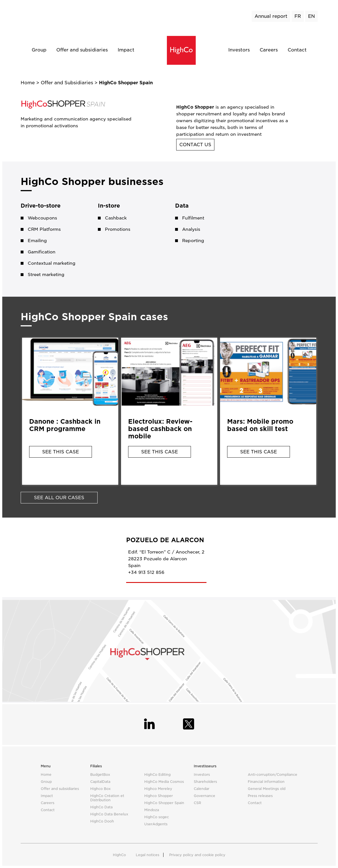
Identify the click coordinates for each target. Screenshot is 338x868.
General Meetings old (267, 789)
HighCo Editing (157, 775)
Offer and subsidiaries (82, 50)
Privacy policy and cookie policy (197, 855)
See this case (61, 452)
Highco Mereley (158, 789)
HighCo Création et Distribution (107, 798)
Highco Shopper (159, 796)
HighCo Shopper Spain (164, 803)
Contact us (195, 145)
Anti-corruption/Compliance (273, 775)
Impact (126, 50)
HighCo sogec (157, 817)
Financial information (266, 782)
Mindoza (152, 810)
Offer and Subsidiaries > (70, 83)
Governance (204, 796)
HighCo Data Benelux (109, 814)
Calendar (202, 789)
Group (39, 50)
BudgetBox (100, 775)
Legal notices (148, 855)
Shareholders (205, 782)
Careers (269, 50)
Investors (239, 50)
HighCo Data (101, 807)
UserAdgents (156, 824)
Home (28, 83)
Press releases (260, 796)
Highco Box (100, 789)
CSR (197, 803)
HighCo (119, 855)
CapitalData (100, 782)
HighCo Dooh (102, 821)
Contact (297, 50)
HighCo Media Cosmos (164, 782)
